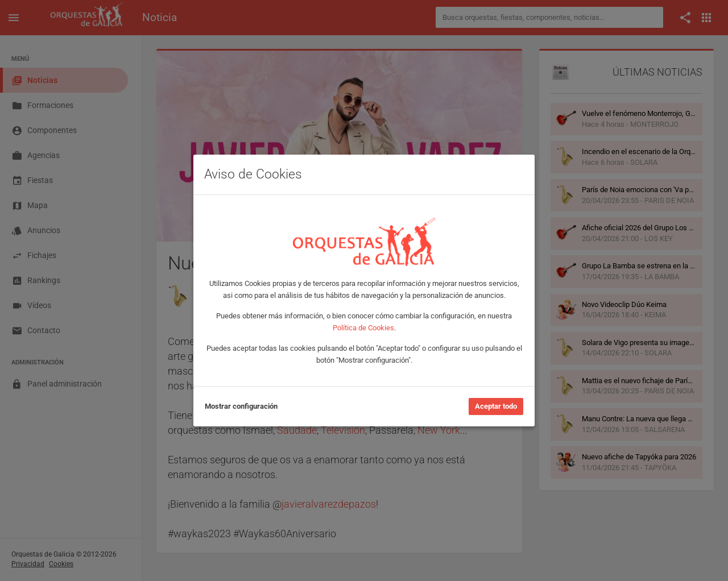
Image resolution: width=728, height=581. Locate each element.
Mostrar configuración (241, 406)
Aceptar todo (496, 406)
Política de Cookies (363, 328)
